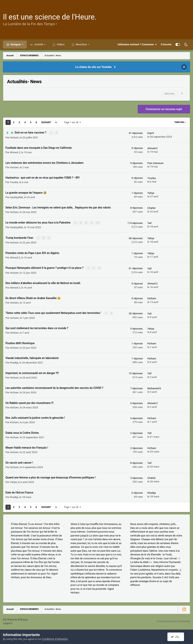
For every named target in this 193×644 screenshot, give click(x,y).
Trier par (180, 122)
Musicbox (81, 44)
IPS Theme (9, 619)
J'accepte (178, 637)
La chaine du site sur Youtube (93, 67)
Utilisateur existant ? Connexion (137, 45)
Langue (8, 623)
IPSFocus (23, 619)
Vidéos (60, 44)
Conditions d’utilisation (55, 639)
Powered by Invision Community (173, 621)
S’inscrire (166, 44)
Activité (39, 44)
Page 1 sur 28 (72, 122)
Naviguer (16, 44)
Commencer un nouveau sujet (164, 109)
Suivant (46, 122)
